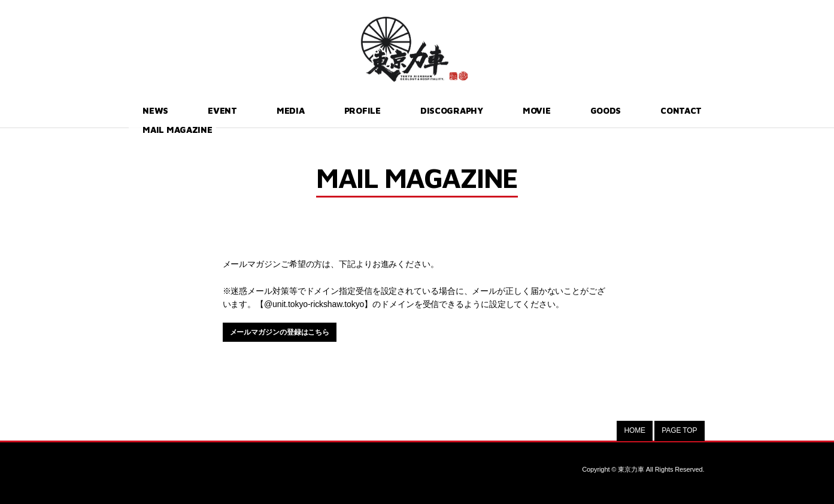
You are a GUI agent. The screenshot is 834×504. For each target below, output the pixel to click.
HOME (635, 430)
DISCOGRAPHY (386, 110)
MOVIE (460, 110)
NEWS (143, 110)
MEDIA (250, 110)
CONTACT (577, 110)
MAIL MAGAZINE (661, 110)
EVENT (196, 110)
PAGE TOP (679, 430)
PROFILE (307, 110)
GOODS (514, 110)
